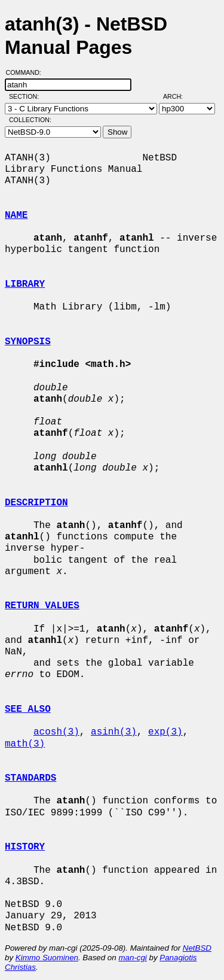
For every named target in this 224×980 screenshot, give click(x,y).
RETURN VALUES (42, 606)
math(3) (25, 744)
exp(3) (165, 732)
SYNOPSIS (28, 342)
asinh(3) (114, 732)
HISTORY (25, 847)
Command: (27, 72)
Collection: (30, 120)
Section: (27, 96)
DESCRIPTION (36, 503)
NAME (16, 216)
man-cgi (132, 958)
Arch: (178, 96)
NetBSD (197, 948)
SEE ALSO (28, 709)
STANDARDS (30, 778)
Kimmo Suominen (47, 958)
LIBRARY (25, 284)
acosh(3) (56, 732)
